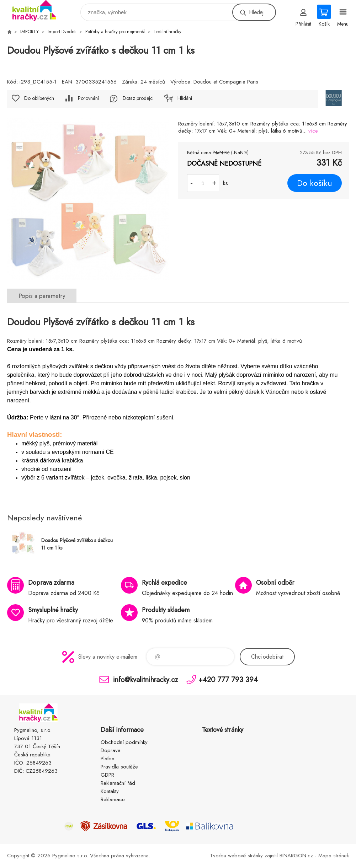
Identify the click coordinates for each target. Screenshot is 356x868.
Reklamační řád (118, 783)
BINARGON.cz (296, 856)
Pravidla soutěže (119, 767)
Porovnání (88, 98)
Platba (108, 759)
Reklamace (113, 799)
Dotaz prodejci (138, 98)
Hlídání (185, 98)
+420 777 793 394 (228, 679)
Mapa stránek (334, 856)
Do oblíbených (39, 98)
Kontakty (110, 791)
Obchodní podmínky (124, 742)
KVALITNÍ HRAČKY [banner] (39, 10)
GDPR (107, 775)
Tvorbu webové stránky (236, 856)
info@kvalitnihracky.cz (145, 679)
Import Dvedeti (62, 31)
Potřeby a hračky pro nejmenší (115, 31)
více (313, 131)
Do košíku (315, 183)
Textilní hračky (168, 31)
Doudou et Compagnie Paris (226, 82)
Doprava (111, 750)
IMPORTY (30, 31)
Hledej (256, 12)
